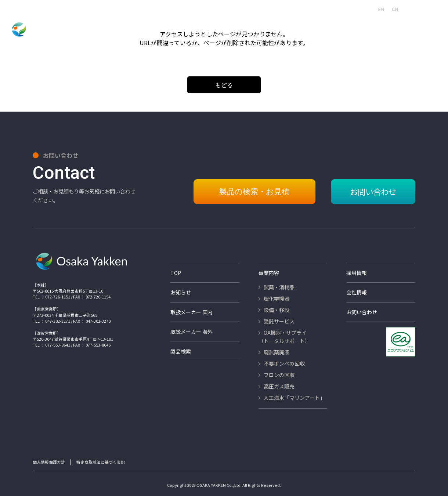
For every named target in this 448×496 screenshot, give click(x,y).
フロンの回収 (387, 25)
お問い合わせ (427, 9)
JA (367, 9)
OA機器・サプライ (261, 25)
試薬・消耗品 (115, 25)
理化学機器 (151, 25)
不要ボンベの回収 (345, 25)
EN (381, 9)
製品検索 (175, 9)
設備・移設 (183, 25)
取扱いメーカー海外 (327, 9)
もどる (224, 85)
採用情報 (248, 9)
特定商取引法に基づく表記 (101, 459)
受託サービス (218, 25)
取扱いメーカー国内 (282, 9)
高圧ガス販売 (424, 25)
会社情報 (151, 9)
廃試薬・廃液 (304, 25)
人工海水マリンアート (211, 9)
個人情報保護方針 (49, 459)
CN (395, 9)
